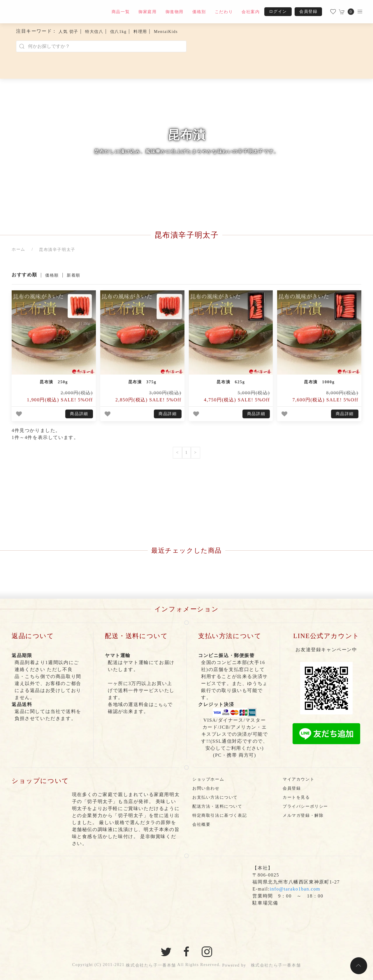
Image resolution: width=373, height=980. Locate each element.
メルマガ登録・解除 (303, 815)
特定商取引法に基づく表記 (220, 815)
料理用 (140, 32)
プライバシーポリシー (305, 806)
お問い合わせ (206, 788)
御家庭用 (147, 12)
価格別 (199, 12)
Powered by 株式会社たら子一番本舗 (261, 965)
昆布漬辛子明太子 (57, 250)
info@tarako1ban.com (295, 889)
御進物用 (175, 12)
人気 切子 (68, 32)
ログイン (278, 12)
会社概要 (201, 824)
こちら (161, 705)
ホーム (19, 249)
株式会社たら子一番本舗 (151, 965)
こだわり (224, 12)
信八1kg (118, 32)
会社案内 (251, 12)
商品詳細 (79, 414)
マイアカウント (299, 779)
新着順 (74, 275)
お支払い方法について (215, 797)
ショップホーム (208, 779)
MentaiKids (166, 32)
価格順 (52, 275)
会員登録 (308, 12)
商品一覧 (121, 12)
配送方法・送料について (217, 806)
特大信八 (94, 32)
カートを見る (296, 797)
